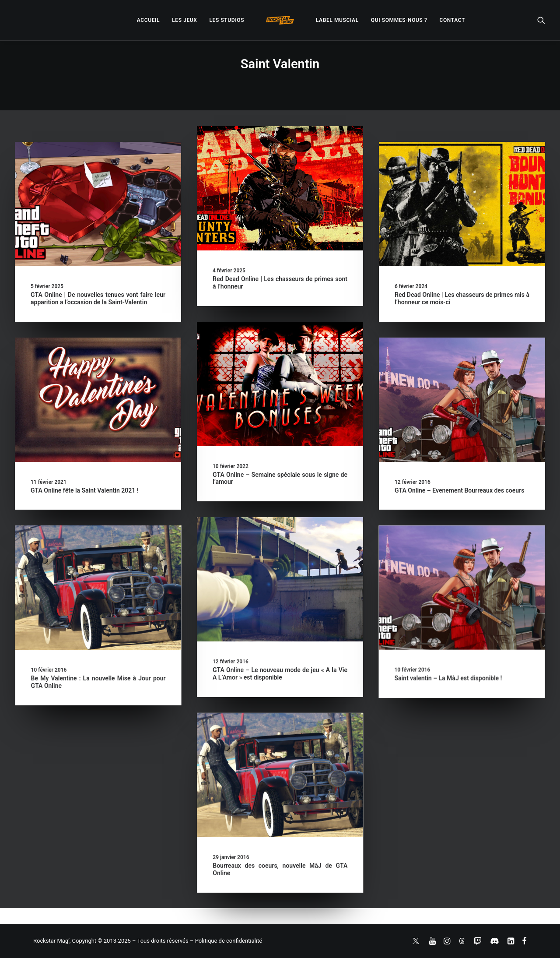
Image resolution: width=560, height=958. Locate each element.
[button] (541, 20)
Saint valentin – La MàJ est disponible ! (349, 683)
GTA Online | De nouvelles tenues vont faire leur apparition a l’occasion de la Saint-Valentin (98, 298)
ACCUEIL (148, 20)
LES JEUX (184, 20)
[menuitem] (148, 20)
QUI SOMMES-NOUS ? (399, 20)
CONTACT (452, 20)
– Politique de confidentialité (226, 941)
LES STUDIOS (227, 20)
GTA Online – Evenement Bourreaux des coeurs (459, 490)
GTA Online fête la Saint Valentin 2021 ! (84, 490)
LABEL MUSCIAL (337, 20)
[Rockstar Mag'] (280, 20)
